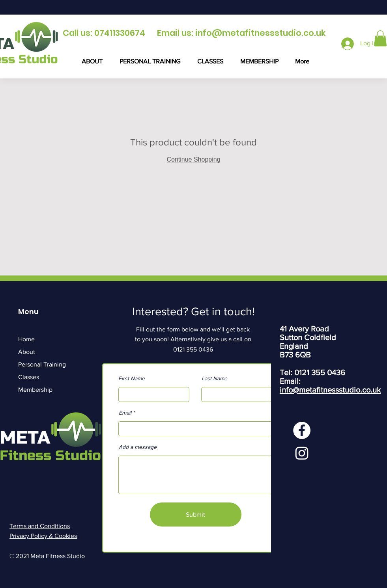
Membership (35, 390)
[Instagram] (302, 453)
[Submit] (196, 514)
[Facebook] (302, 430)
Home (26, 339)
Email (125, 413)
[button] (380, 38)
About (27, 352)
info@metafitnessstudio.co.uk (261, 33)
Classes (29, 377)
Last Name (214, 378)
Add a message (138, 447)
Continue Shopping (193, 159)
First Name (132, 378)
